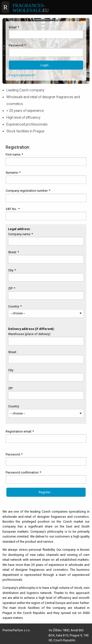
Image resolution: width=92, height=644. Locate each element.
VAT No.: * (13, 209)
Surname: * (13, 173)
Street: (13, 352)
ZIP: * (12, 288)
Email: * (14, 27)
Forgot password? (22, 75)
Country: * (15, 306)
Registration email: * (20, 431)
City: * (12, 270)
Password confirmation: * (23, 472)
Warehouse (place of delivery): (30, 334)
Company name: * (20, 234)
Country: (14, 406)
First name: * (14, 154)
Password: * (17, 45)
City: (11, 370)
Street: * (13, 252)
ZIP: (11, 388)
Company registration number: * (28, 191)
